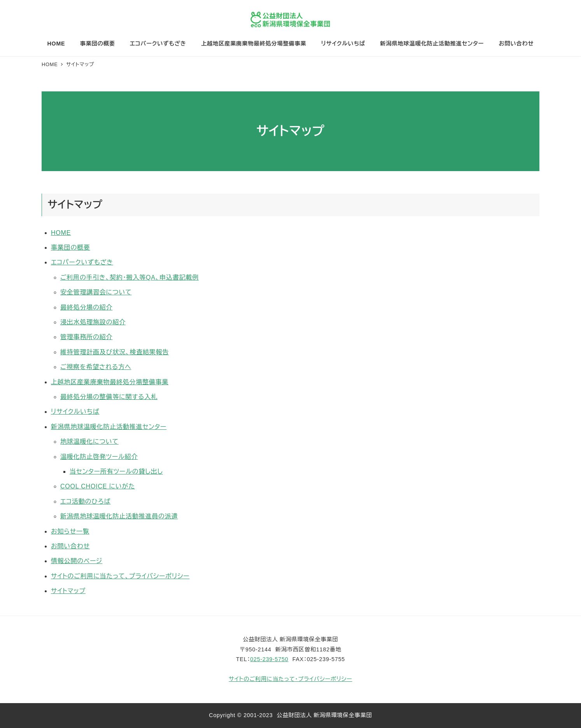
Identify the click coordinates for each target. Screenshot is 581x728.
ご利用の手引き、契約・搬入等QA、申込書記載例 (129, 277)
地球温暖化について (89, 442)
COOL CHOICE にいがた (98, 486)
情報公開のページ (77, 561)
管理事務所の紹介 (86, 337)
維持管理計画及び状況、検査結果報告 (115, 352)
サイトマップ (68, 591)
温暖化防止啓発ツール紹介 (99, 457)
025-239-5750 (269, 659)
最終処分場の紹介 (86, 307)
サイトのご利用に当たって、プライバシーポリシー (120, 576)
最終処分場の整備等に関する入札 (109, 397)
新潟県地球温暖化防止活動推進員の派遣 (119, 516)
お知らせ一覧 (70, 531)
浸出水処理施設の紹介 (93, 322)
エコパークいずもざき (82, 262)
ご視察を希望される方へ (96, 367)
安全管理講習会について (96, 292)
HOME (61, 233)
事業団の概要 (71, 248)
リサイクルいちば (75, 412)
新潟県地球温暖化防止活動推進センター (109, 427)
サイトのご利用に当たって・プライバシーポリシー (290, 679)
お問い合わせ (70, 546)
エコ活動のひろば (85, 501)
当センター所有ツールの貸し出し (116, 472)
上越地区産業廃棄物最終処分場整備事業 (110, 382)
